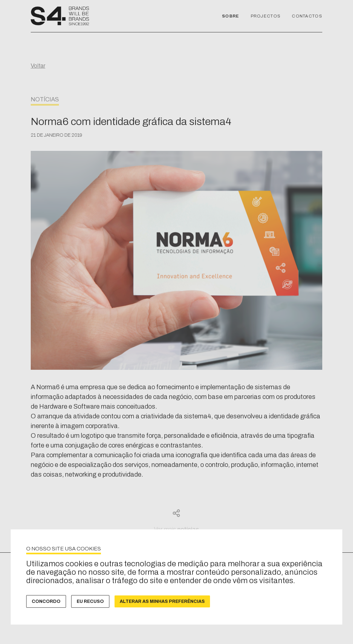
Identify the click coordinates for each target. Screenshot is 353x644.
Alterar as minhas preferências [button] (162, 601)
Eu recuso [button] (90, 601)
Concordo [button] (46, 601)
